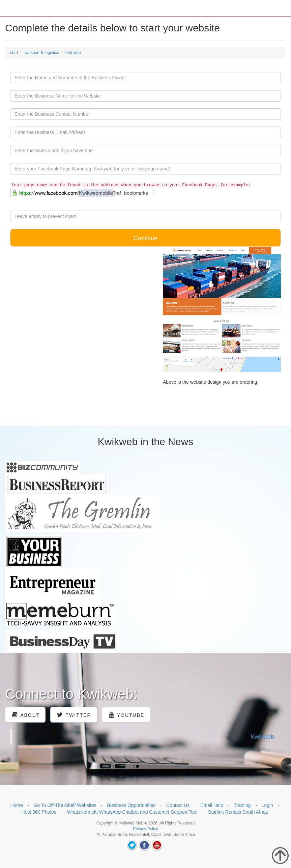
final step (72, 53)
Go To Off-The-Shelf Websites (65, 805)
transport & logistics (41, 53)
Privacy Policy (145, 829)
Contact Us (178, 805)
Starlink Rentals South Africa (238, 812)
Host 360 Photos (39, 812)
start (14, 53)
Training (242, 805)
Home (16, 805)
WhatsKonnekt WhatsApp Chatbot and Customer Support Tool (132, 812)
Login (267, 805)
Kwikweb (263, 737)
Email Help (212, 805)
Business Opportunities (131, 805)
